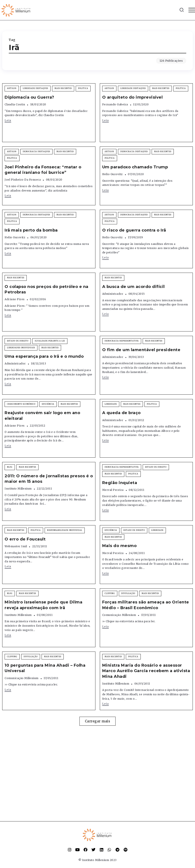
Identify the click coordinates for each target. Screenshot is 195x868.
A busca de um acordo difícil (134, 287)
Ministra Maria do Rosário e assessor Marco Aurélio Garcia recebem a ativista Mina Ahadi (146, 671)
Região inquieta (120, 483)
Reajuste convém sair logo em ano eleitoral (42, 416)
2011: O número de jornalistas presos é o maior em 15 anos (49, 479)
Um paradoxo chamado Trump (135, 167)
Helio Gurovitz (112, 174)
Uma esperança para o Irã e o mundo (44, 356)
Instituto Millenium (18, 489)
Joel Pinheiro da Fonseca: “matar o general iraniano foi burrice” (43, 170)
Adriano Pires (15, 299)
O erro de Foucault (25, 539)
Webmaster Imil (16, 546)
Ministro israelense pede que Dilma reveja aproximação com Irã (43, 605)
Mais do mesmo (119, 546)
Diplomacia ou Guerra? (29, 97)
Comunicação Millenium (119, 615)
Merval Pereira (113, 490)
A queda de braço (121, 413)
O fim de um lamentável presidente (141, 350)
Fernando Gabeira (115, 104)
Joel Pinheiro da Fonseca (23, 180)
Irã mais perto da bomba (31, 230)
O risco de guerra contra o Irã (134, 230)
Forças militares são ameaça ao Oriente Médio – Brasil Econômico (146, 605)
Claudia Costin (15, 104)
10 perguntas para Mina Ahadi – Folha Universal (45, 668)
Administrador (113, 294)
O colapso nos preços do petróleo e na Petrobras (47, 289)
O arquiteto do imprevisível (133, 97)
